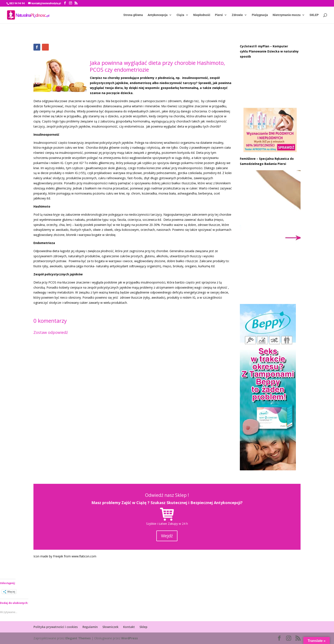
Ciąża (180, 15)
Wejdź (167, 536)
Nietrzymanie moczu (287, 15)
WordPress (130, 638)
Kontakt (129, 627)
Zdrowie (237, 15)
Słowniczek (110, 627)
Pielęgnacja (260, 15)
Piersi (219, 15)
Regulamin (90, 627)
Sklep (143, 627)
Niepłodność (202, 15)
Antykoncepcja (158, 15)
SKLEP (314, 15)
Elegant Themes (78, 638)
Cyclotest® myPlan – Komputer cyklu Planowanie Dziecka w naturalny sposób (269, 51)
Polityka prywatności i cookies (56, 627)
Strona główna (133, 15)
